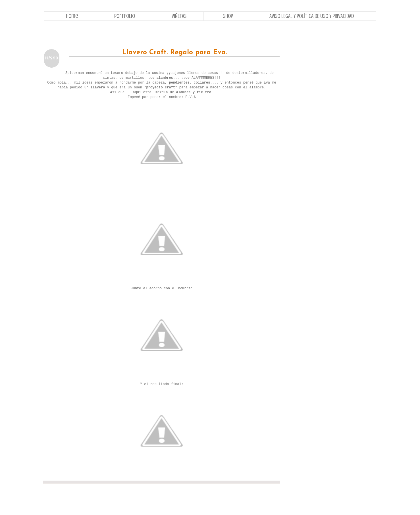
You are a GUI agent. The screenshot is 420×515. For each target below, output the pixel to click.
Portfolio (125, 16)
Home (72, 16)
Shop (228, 16)
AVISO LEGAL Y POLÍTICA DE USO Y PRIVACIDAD (312, 16)
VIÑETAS (179, 16)
